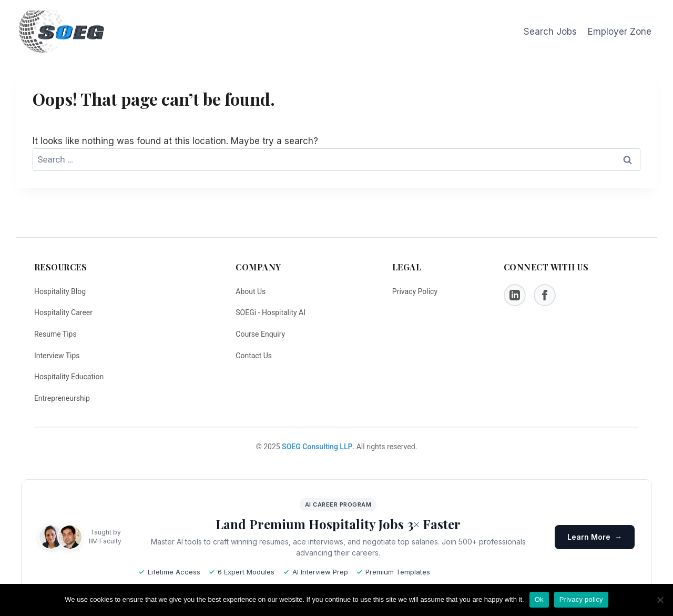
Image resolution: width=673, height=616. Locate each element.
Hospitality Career (63, 312)
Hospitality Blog (60, 291)
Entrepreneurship (62, 398)
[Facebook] (545, 295)
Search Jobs (550, 32)
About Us (251, 291)
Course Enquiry (260, 334)
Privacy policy (581, 599)
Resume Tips (55, 334)
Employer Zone (620, 32)
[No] (660, 600)
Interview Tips (57, 356)
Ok (539, 599)
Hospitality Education (69, 377)
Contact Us (254, 356)
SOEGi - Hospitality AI (271, 312)
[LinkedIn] (515, 295)
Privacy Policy (415, 291)
